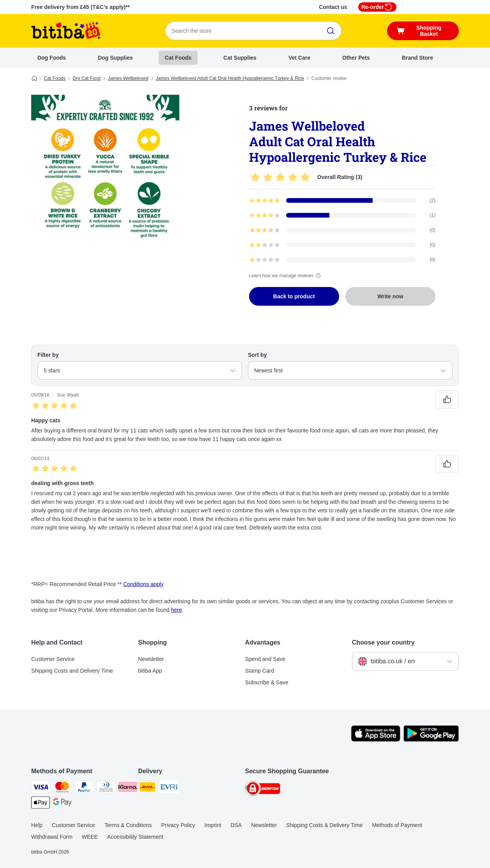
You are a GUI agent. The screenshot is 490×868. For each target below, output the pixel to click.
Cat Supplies (240, 58)
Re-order (377, 7)
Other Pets (356, 58)
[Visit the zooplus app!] (376, 740)
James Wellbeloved (128, 78)
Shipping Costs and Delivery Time (72, 671)
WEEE (90, 837)
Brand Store (417, 58)
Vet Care (299, 58)
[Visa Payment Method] (41, 788)
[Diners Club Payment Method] (106, 788)
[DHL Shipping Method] (147, 788)
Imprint (213, 825)
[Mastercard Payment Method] (62, 788)
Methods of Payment (397, 825)
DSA (236, 825)
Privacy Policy (178, 825)
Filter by (48, 355)
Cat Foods (178, 58)
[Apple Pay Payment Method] (41, 804)
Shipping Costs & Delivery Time (324, 825)
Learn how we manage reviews (286, 276)
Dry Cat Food (87, 78)
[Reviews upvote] (447, 400)
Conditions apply (143, 584)
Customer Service (53, 659)
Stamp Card (260, 671)
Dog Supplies (115, 58)
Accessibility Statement (135, 837)
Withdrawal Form (52, 837)
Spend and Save (265, 659)
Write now (390, 296)
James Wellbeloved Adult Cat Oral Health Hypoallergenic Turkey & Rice (230, 78)
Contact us (333, 7)
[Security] (263, 790)
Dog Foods (52, 58)
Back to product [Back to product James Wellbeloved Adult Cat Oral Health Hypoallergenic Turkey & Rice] (294, 296)
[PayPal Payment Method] (84, 788)
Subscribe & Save (267, 682)
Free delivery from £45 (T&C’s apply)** (80, 7)
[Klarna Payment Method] (128, 788)
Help (37, 825)
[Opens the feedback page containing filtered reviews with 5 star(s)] (342, 200)
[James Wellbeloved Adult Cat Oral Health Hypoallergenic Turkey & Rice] (105, 169)
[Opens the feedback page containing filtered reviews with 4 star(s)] (342, 215)
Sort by (257, 355)
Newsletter (151, 659)
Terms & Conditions (128, 825)
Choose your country (383, 642)
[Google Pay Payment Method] (62, 804)
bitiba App (150, 671)
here (177, 610)
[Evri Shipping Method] (169, 788)
